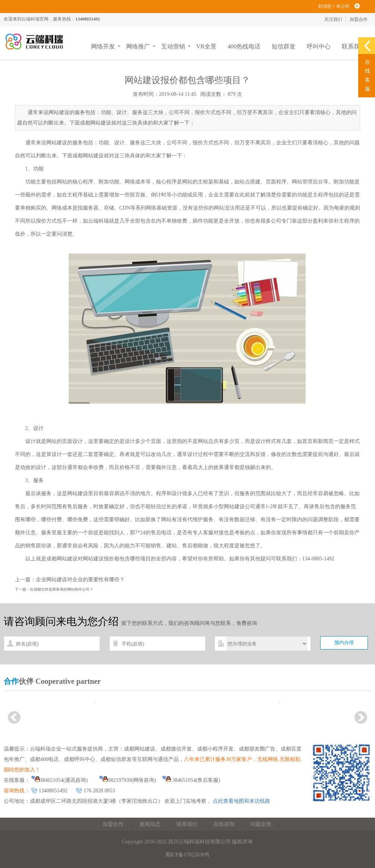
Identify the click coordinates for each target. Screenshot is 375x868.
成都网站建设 (88, 156)
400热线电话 (244, 46)
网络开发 (103, 46)
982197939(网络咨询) (127, 780)
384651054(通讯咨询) (60, 780)
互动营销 (173, 46)
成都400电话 (44, 759)
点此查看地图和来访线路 (241, 801)
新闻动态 (150, 824)
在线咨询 (224, 824)
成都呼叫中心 (79, 759)
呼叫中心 (319, 46)
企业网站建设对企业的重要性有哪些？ (80, 580)
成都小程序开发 (215, 749)
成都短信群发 (116, 759)
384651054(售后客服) (191, 780)
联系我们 (354, 46)
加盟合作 (359, 19)
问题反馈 (261, 824)
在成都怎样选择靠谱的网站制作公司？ (62, 589)
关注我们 (333, 19)
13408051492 (53, 791)
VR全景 (206, 46)
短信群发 (284, 46)
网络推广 (138, 46)
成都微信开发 (176, 749)
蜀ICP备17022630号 (188, 855)
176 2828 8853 (99, 791)
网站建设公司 (240, 507)
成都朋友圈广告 (257, 749)
